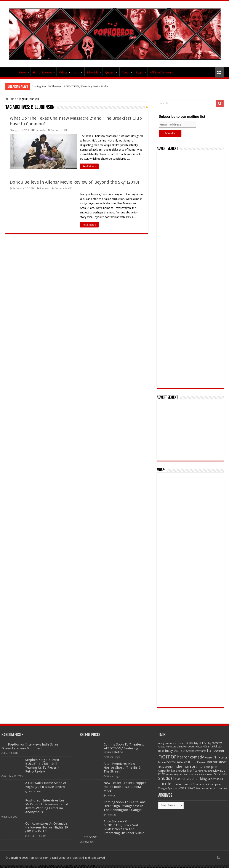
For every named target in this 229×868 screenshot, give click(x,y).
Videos (63, 72)
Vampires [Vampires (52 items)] (215, 784)
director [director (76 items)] (182, 746)
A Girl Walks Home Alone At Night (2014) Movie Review (46, 785)
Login (140, 72)
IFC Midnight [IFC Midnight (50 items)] (165, 767)
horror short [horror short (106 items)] (217, 762)
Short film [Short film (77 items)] (221, 774)
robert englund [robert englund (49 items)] (175, 774)
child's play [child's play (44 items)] (205, 743)
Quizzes (110, 72)
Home (11, 99)
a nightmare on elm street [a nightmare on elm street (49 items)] (173, 743)
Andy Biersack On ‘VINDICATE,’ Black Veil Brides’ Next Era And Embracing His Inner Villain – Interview (112, 829)
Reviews (44, 188)
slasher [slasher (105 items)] (180, 779)
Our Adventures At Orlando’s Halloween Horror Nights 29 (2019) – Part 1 (47, 827)
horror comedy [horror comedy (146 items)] (191, 757)
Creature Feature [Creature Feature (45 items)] (167, 747)
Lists (77, 72)
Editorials (92, 72)
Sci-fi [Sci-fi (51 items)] (201, 774)
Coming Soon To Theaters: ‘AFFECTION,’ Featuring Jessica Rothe (70, 86)
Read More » (89, 166)
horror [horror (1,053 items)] (167, 756)
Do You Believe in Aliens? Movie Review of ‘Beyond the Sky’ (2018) (74, 182)
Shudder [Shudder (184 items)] (166, 778)
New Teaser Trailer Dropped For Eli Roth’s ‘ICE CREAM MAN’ (125, 787)
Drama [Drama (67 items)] (209, 746)
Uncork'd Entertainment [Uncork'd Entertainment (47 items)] (195, 785)
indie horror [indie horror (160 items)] (184, 766)
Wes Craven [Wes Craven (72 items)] (188, 788)
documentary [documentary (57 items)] (196, 747)
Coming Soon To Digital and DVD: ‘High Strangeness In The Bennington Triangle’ (125, 806)
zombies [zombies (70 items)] (222, 788)
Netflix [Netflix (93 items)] (192, 771)
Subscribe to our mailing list (182, 117)
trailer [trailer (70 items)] (178, 784)
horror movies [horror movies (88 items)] (177, 762)
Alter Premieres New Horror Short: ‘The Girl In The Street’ (123, 768)
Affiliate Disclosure (162, 72)
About (126, 72)
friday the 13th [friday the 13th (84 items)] (175, 751)
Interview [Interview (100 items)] (203, 767)
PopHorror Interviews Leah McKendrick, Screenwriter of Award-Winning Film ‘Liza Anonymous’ (47, 806)
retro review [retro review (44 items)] (204, 771)
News (23, 72)
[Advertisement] (190, 270)
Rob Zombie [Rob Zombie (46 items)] (191, 775)
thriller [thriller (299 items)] (166, 784)
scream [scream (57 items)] (209, 774)
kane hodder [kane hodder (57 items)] (179, 771)
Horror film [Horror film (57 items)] (211, 758)
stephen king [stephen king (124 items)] (197, 779)
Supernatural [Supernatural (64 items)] (216, 779)
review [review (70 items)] (215, 771)
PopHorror (11, 72)
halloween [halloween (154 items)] (216, 750)
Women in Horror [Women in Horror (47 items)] (206, 788)
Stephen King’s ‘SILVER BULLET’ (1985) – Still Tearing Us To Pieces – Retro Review (42, 766)
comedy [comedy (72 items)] (217, 743)
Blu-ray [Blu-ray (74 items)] (194, 743)
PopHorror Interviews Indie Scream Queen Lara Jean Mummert (31, 746)
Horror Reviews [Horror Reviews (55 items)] (197, 762)
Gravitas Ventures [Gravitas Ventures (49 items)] (196, 751)
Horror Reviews (43, 72)
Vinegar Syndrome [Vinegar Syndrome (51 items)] (169, 788)
